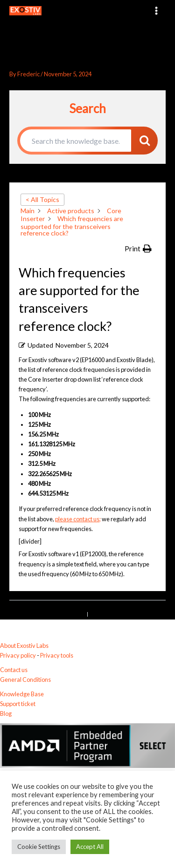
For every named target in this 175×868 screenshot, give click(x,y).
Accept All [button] (90, 847)
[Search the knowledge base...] (76, 141)
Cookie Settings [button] (39, 847)
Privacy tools (57, 655)
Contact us (14, 670)
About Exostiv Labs (24, 646)
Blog (6, 713)
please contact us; (78, 519)
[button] (138, 249)
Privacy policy (18, 655)
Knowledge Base (22, 694)
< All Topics (42, 199)
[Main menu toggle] (157, 10)
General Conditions (25, 680)
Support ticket (18, 704)
